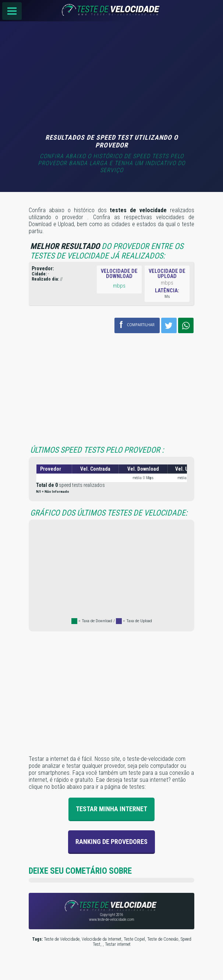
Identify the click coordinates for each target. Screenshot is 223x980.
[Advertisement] (111, 78)
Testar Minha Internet (111, 809)
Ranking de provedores (111, 842)
